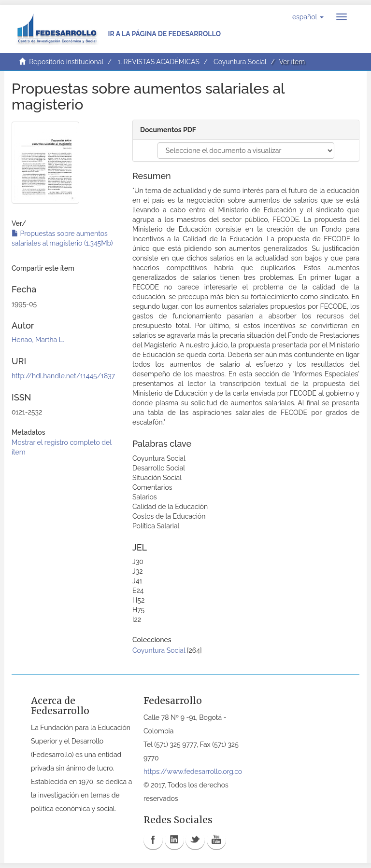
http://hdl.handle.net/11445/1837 (63, 376)
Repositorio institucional (66, 62)
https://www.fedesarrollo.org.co (193, 772)
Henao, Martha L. (38, 340)
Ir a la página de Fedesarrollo (164, 34)
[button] (308, 17)
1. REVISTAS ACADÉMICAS (158, 62)
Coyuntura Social (240, 62)
